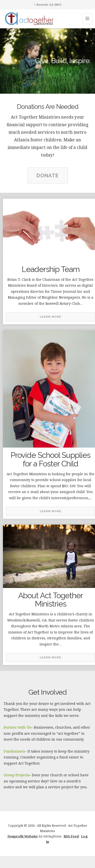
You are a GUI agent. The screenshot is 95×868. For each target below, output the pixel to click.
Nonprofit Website (23, 836)
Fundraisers (14, 751)
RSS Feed (71, 836)
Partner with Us (17, 727)
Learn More (50, 317)
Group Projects (16, 775)
